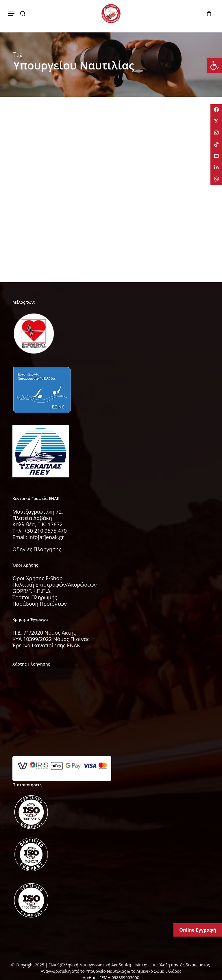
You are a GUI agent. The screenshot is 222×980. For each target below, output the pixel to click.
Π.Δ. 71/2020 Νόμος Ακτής (44, 633)
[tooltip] (216, 110)
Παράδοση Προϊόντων (40, 604)
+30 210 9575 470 (45, 531)
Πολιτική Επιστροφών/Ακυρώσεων (55, 585)
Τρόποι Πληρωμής (35, 597)
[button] (11, 14)
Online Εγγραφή (198, 930)
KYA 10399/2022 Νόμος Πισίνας (51, 639)
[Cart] (207, 14)
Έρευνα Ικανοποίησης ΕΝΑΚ (46, 645)
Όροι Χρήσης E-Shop (37, 578)
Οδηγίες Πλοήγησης (37, 549)
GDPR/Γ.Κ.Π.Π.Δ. (32, 591)
